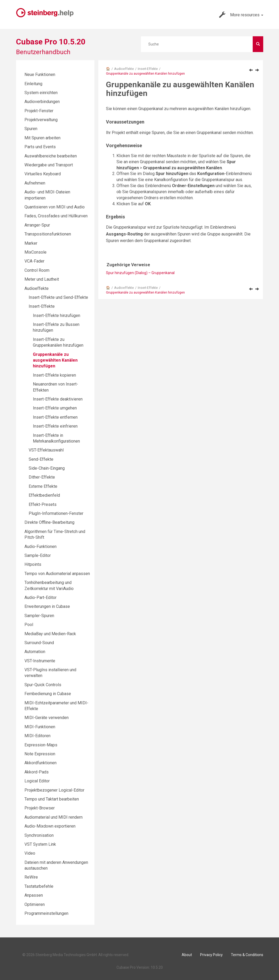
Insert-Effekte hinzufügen (57, 315)
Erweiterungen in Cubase (47, 606)
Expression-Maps (41, 745)
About (187, 955)
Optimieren (35, 904)
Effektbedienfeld (44, 495)
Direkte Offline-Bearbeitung (49, 522)
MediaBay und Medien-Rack (50, 634)
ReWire (31, 877)
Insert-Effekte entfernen (55, 417)
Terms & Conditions (247, 955)
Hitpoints (33, 564)
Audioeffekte (124, 69)
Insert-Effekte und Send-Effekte (58, 297)
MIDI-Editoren (37, 736)
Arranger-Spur (37, 225)
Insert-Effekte (148, 69)
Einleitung (33, 84)
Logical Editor (37, 781)
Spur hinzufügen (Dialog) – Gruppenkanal (140, 273)
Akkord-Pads (37, 772)
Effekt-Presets (43, 504)
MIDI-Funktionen (40, 727)
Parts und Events (40, 147)
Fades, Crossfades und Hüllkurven (56, 216)
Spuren (31, 129)
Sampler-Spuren (39, 616)
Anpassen (34, 895)
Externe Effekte (43, 486)
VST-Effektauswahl (46, 450)
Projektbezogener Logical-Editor (54, 790)
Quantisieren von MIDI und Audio (55, 207)
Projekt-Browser (40, 808)
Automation (35, 652)
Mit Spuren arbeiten (42, 138)
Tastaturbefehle (39, 886)
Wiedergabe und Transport (49, 165)
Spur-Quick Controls (43, 685)
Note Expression (40, 754)
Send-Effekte (41, 459)
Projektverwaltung (41, 120)
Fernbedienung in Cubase (48, 694)
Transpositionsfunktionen (48, 234)
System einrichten (41, 93)
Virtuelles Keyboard (43, 174)
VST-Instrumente (40, 661)
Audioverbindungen (42, 102)
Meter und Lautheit (42, 279)
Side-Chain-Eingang (47, 468)
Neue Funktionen (40, 75)
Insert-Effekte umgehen (55, 408)
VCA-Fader (34, 261)
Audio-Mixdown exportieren (50, 826)
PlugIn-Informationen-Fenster (56, 513)
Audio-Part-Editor (40, 597)
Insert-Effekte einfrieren (55, 426)
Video (30, 853)
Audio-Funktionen (40, 547)
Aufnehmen (35, 183)
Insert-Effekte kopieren (54, 375)
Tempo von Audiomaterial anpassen (57, 574)
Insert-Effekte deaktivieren (58, 399)
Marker (31, 243)
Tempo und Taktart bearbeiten (52, 799)
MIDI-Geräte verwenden (47, 718)
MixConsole (35, 252)
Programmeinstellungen (46, 913)
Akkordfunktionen (40, 763)
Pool (29, 625)
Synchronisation (39, 835)
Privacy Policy (211, 955)
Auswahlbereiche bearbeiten (51, 156)
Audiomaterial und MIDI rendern (54, 817)
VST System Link (40, 844)
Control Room (37, 270)
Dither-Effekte (42, 477)
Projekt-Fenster (39, 111)
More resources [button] (241, 15)
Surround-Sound (39, 643)
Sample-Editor (38, 555)
